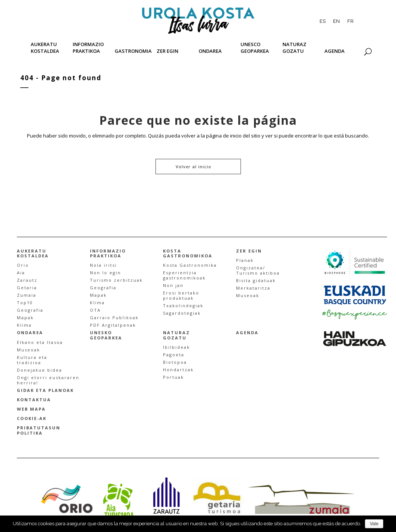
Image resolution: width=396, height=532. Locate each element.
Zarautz (27, 280)
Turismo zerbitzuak (116, 280)
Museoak (248, 295)
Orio (23, 265)
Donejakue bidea (40, 370)
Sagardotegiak (182, 313)
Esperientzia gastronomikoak (184, 275)
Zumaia (27, 295)
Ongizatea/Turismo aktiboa (258, 270)
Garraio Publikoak (114, 318)
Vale (374, 524)
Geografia (30, 310)
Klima (24, 325)
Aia (21, 273)
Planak (245, 260)
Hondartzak (178, 370)
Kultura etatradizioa (32, 360)
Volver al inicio (194, 167)
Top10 (25, 303)
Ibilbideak (176, 347)
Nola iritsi (103, 265)
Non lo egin (105, 273)
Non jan (173, 285)
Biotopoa (175, 362)
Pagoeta (174, 355)
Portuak (173, 377)
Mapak (25, 318)
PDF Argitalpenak (113, 325)
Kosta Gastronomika (190, 265)
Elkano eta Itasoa (40, 342)
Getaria (27, 288)
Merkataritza (253, 288)
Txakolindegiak (183, 306)
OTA (95, 310)
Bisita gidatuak (256, 280)
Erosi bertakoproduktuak (181, 295)
